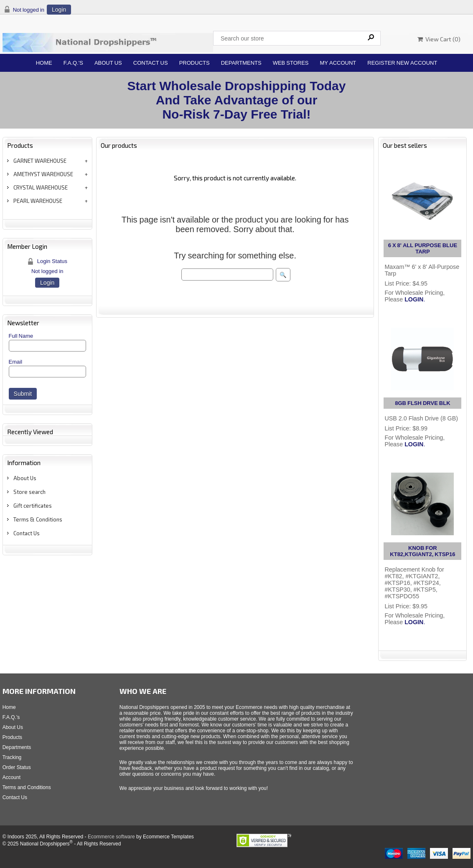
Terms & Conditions (38, 519)
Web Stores (291, 63)
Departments (241, 63)
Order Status (17, 767)
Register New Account (402, 63)
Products (195, 63)
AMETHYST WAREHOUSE (43, 174)
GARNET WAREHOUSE (40, 161)
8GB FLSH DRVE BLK (422, 403)
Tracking (12, 757)
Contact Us (151, 63)
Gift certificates (33, 506)
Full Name (21, 336)
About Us (108, 63)
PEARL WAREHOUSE (38, 201)
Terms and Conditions (27, 787)
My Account (338, 63)
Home (44, 63)
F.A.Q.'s (73, 63)
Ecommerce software (111, 837)
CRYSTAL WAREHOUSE (41, 187)
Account (11, 777)
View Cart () (439, 39)
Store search (29, 492)
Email (16, 362)
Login (59, 10)
